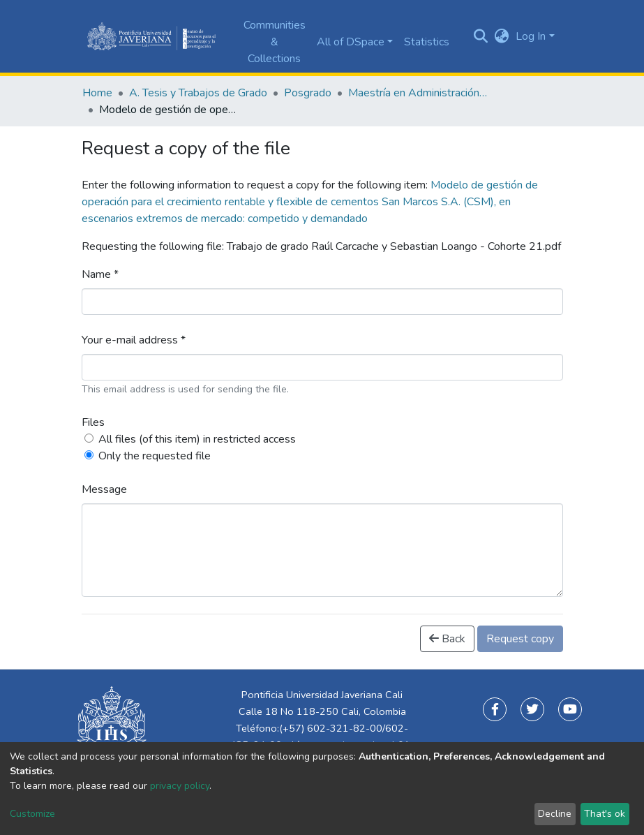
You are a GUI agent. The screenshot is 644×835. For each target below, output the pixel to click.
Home (97, 93)
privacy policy (180, 786)
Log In (531, 36)
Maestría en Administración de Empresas (418, 93)
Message (104, 489)
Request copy (520, 639)
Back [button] (447, 639)
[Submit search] (480, 36)
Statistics (427, 42)
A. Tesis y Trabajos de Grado (198, 93)
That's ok (605, 814)
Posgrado (308, 93)
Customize (32, 814)
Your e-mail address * (134, 340)
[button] (501, 36)
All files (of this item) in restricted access (197, 439)
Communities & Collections (275, 42)
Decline (555, 814)
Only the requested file (155, 456)
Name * (100, 274)
